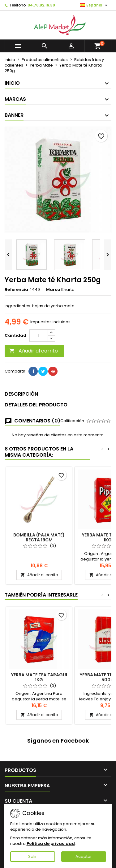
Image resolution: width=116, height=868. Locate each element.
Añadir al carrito (34, 351)
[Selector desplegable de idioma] (95, 5)
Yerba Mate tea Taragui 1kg (39, 677)
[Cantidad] (39, 336)
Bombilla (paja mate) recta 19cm (39, 537)
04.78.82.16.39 (41, 5)
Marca (53, 290)
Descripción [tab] (21, 394)
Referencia (16, 290)
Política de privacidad (51, 844)
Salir (32, 856)
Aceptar (84, 856)
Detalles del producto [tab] (36, 405)
